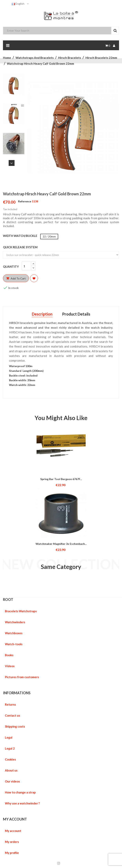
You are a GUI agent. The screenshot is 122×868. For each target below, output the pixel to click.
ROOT (8, 600)
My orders (12, 842)
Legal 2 (10, 748)
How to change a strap (20, 792)
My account (13, 831)
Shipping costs (15, 726)
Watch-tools (14, 644)
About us (11, 770)
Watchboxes (14, 633)
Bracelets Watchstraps (21, 611)
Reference (25, 201)
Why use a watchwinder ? (22, 803)
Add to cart (16, 278)
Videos (10, 666)
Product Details (76, 314)
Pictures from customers (22, 677)
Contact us (12, 715)
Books (9, 655)
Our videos (12, 781)
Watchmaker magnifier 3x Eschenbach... (61, 544)
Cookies (10, 759)
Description (42, 314)
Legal (9, 737)
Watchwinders (15, 622)
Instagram (59, 863)
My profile (12, 853)
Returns (10, 704)
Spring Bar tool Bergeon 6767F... (61, 479)
